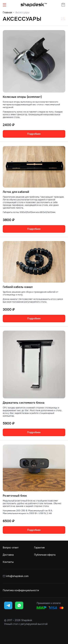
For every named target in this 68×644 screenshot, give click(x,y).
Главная (7, 12)
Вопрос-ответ (11, 548)
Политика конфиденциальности (21, 590)
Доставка (8, 555)
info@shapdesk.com (17, 576)
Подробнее (34, 134)
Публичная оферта (45, 555)
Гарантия (39, 548)
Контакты (8, 562)
